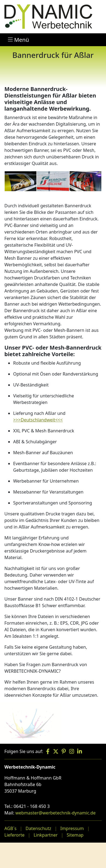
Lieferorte (14, 835)
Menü (18, 40)
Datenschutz (38, 828)
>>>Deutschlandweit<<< (38, 420)
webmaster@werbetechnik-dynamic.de (55, 813)
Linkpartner (46, 835)
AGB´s (10, 828)
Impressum (72, 828)
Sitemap (75, 835)
